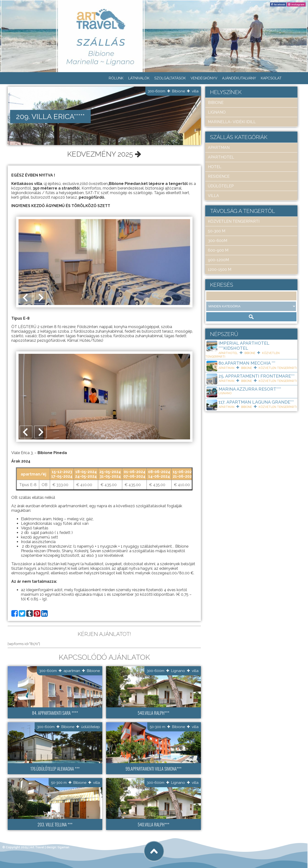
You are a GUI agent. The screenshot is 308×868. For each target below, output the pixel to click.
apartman (72, 670)
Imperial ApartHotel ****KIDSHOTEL (244, 346)
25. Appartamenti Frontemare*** (257, 376)
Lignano (178, 670)
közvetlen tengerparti (234, 221)
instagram (298, 4)
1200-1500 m (220, 269)
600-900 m (218, 250)
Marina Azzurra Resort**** (250, 389)
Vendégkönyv (204, 78)
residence (219, 176)
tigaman (63, 847)
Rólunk (116, 78)
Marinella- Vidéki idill (232, 122)
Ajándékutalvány (239, 78)
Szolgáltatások (170, 78)
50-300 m (157, 726)
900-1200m (218, 260)
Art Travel (37, 847)
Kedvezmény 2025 (104, 154)
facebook (279, 4)
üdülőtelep (90, 726)
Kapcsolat (271, 78)
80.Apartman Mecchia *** (247, 363)
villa (195, 91)
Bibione (179, 91)
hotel (215, 167)
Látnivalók (139, 78)
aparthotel (221, 157)
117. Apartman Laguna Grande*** (256, 402)
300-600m (157, 91)
